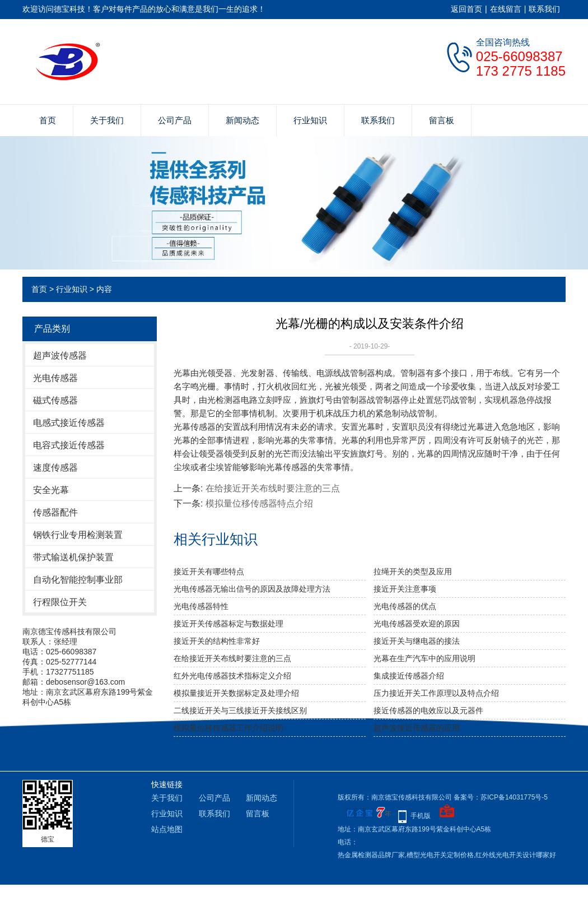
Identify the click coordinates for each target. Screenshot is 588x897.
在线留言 (506, 9)
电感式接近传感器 (69, 423)
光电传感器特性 (201, 606)
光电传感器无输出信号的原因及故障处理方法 (252, 589)
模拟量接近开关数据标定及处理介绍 (236, 693)
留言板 (442, 120)
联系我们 (544, 9)
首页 (48, 120)
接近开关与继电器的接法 (417, 641)
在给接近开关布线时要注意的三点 (273, 488)
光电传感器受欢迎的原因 (417, 624)
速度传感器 (55, 468)
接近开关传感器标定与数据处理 (228, 624)
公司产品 (175, 120)
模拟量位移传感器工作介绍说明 (228, 728)
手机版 (421, 816)
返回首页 (466, 9)
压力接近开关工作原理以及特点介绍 (436, 693)
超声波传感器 (60, 355)
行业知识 (310, 120)
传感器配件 (55, 512)
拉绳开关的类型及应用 (413, 571)
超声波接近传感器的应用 (417, 728)
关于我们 (107, 120)
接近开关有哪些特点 (209, 571)
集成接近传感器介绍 (409, 676)
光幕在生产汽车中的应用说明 (424, 658)
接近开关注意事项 (405, 589)
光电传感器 (55, 378)
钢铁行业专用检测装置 (78, 535)
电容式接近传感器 (69, 445)
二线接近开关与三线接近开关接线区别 (240, 710)
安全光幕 (51, 490)
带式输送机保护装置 (73, 557)
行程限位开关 (60, 602)
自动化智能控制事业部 (78, 580)
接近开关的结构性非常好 (217, 641)
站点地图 (167, 829)
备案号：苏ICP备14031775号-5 (501, 797)
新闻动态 (242, 120)
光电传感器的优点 (405, 606)
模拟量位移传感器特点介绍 (259, 503)
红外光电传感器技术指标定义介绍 (232, 676)
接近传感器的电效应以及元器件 (428, 710)
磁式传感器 (55, 400)
